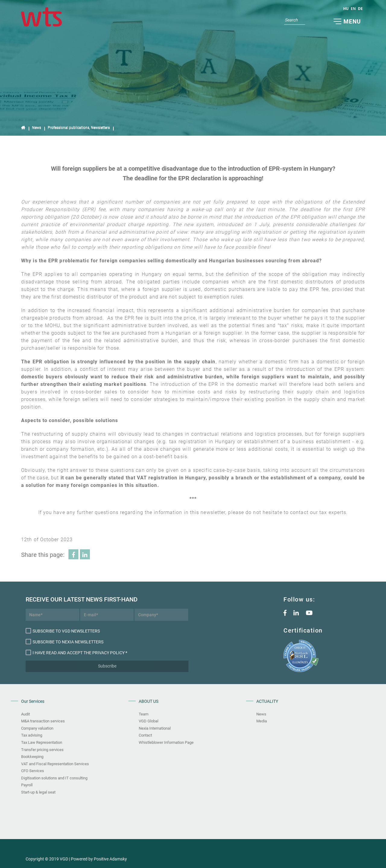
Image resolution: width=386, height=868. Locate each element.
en (353, 9)
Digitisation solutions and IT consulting (54, 778)
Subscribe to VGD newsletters (63, 631)
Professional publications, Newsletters (79, 128)
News (36, 128)
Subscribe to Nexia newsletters (65, 642)
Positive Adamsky (110, 859)
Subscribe (107, 666)
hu (346, 9)
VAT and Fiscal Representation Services (55, 764)
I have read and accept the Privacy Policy (75, 652)
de (360, 9)
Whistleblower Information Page (166, 742)
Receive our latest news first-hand (52, 599)
